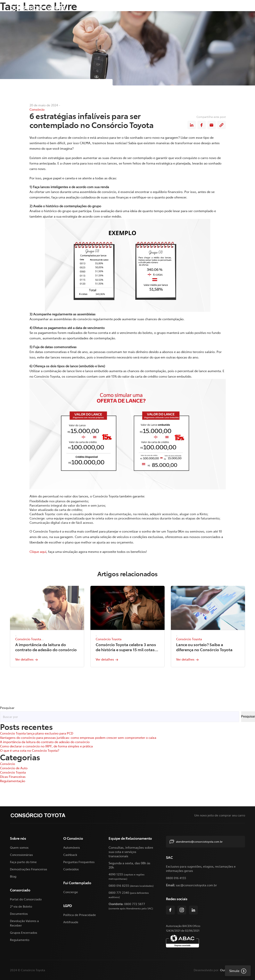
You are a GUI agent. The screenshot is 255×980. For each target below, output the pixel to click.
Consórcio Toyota (28, 639)
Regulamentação (13, 781)
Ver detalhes (26, 659)
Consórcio (37, 110)
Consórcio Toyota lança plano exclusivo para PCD (37, 733)
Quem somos (19, 847)
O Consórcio (138, 8)
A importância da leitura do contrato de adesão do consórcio (45, 742)
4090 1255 (116, 874)
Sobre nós (111, 8)
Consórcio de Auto (14, 768)
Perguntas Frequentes (79, 862)
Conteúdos (71, 869)
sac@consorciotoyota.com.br (196, 885)
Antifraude (71, 922)
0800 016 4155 (176, 878)
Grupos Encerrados (24, 932)
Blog (13, 876)
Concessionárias (21, 855)
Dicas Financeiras (13, 776)
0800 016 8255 (119, 885)
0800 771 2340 (119, 892)
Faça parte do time (23, 862)
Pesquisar (7, 708)
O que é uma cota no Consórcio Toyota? (30, 750)
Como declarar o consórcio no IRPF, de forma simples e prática (46, 746)
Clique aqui (38, 552)
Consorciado (167, 8)
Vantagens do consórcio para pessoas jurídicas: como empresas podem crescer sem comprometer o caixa (78, 737)
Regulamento (20, 940)
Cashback (70, 855)
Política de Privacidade (80, 915)
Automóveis (72, 847)
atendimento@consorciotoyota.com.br (196, 842)
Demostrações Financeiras (29, 869)
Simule (236, 971)
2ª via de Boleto (198, 8)
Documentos (19, 914)
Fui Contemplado (230, 8)
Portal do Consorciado (26, 899)
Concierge (71, 892)
